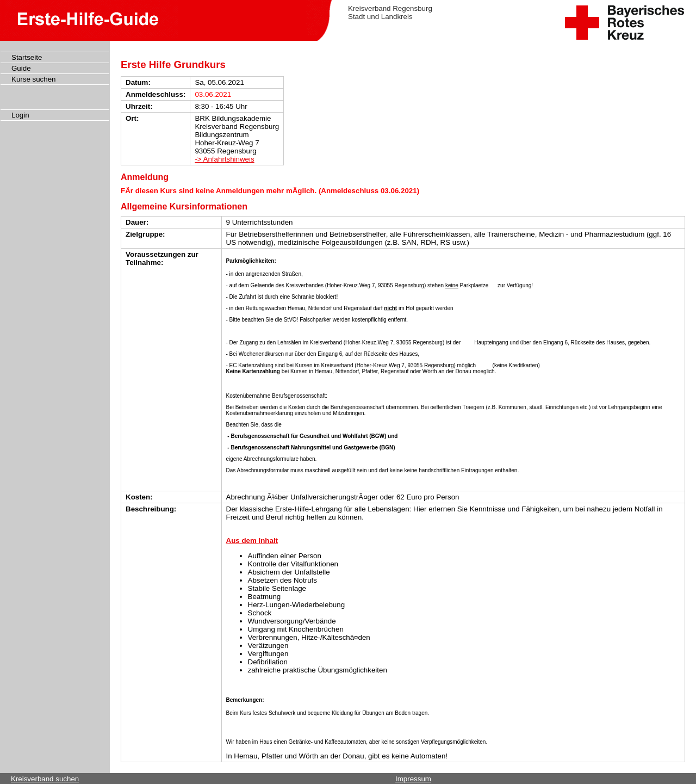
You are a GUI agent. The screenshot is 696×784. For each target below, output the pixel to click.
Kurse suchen (34, 79)
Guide (21, 68)
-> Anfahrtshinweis (224, 159)
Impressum (413, 779)
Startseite (27, 57)
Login (20, 115)
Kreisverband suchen (45, 779)
